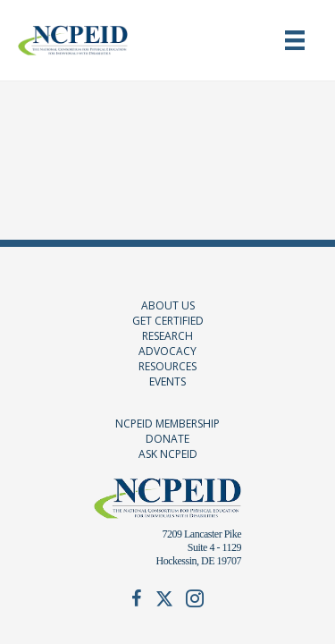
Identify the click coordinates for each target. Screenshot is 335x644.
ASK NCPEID (168, 454)
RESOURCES (167, 366)
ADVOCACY (167, 351)
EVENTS (167, 381)
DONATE (167, 439)
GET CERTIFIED (168, 321)
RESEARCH (167, 336)
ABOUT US (168, 305)
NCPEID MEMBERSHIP (167, 424)
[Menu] (295, 40)
